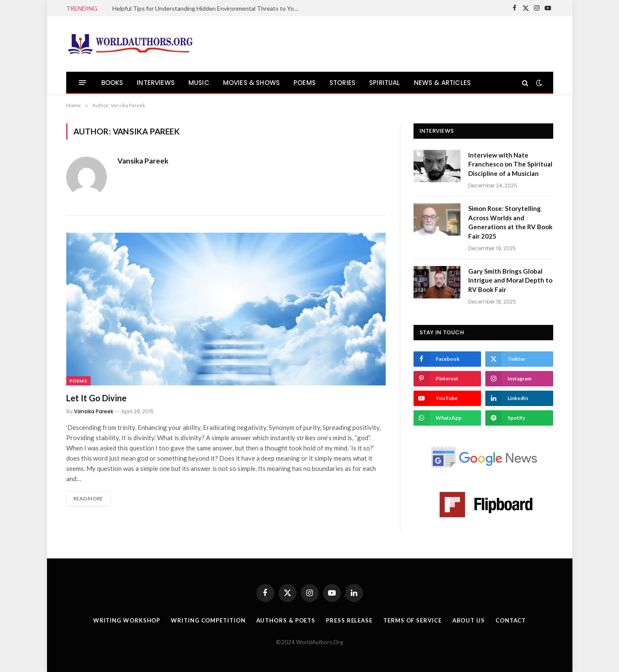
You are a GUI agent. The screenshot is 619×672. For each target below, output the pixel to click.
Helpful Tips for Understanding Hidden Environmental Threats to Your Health (208, 8)
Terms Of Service (412, 620)
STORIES (342, 83)
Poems (79, 381)
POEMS (305, 83)
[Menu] (82, 83)
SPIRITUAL (385, 83)
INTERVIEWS (156, 83)
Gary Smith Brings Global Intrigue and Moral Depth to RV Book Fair (510, 280)
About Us (469, 620)
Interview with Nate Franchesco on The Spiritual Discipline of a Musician (510, 164)
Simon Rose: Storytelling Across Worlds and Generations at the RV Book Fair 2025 (510, 222)
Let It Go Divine (96, 398)
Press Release (349, 620)
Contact (511, 620)
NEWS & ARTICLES (442, 83)
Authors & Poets (286, 620)
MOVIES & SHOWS (251, 83)
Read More (88, 498)
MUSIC (199, 83)
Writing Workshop (127, 620)
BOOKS (112, 83)
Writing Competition (208, 620)
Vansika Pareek (143, 161)
